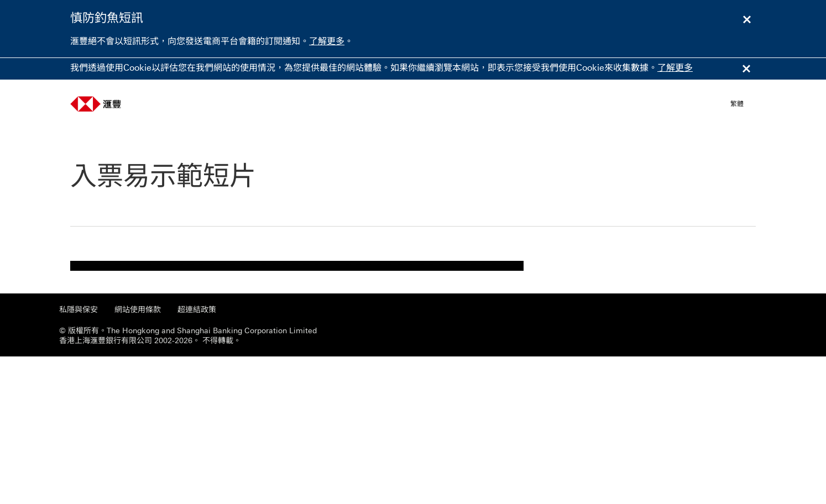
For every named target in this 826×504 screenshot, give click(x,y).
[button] (743, 104)
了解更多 (327, 41)
